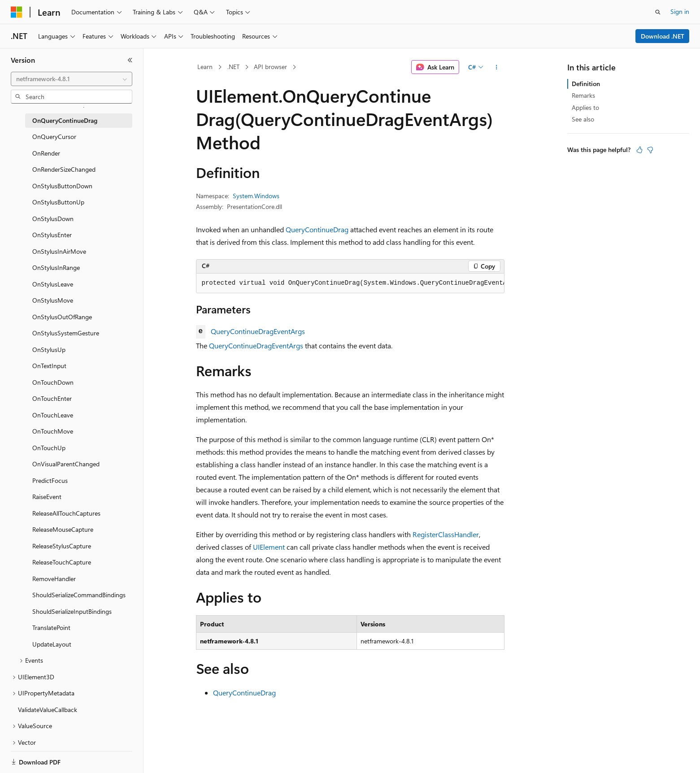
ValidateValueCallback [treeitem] (48, 710)
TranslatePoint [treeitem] (51, 628)
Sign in (680, 11)
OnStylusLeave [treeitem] (53, 284)
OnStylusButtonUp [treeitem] (58, 202)
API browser (270, 67)
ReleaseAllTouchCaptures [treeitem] (66, 513)
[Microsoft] (17, 12)
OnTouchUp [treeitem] (49, 448)
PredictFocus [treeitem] (50, 480)
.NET (233, 67)
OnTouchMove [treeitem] (53, 431)
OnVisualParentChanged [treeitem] (66, 464)
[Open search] (658, 12)
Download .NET (663, 36)
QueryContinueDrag (317, 229)
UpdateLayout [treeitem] (52, 644)
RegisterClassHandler (446, 534)
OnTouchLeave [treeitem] (53, 415)
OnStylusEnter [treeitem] (52, 235)
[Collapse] (130, 60)
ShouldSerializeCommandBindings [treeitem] (79, 595)
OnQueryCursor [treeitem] (54, 137)
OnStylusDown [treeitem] (53, 219)
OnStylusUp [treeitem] (49, 350)
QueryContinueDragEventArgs (258, 331)
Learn (205, 67)
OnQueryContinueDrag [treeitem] (65, 120)
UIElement (269, 547)
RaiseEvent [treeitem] (47, 497)
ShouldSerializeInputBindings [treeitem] (72, 611)
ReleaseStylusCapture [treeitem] (62, 546)
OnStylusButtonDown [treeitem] (62, 186)
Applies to (585, 107)
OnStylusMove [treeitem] (53, 300)
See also (583, 119)
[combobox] (72, 79)
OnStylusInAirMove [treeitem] (59, 251)
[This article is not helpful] (650, 150)
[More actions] (496, 67)
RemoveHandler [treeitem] (54, 579)
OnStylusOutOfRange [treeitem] (62, 317)
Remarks (583, 95)
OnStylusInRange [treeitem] (56, 267)
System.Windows (256, 196)
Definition (586, 84)
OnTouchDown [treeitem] (53, 382)
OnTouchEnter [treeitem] (52, 398)
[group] (350, 283)
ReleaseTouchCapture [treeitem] (62, 562)
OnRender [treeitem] (46, 153)
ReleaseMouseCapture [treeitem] (63, 529)
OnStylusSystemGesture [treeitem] (66, 333)
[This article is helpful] (639, 150)
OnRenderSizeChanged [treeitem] (64, 169)
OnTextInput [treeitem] (49, 366)
